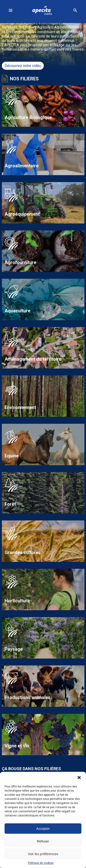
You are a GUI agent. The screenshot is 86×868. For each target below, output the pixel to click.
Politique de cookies (41, 863)
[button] (79, 778)
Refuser (43, 841)
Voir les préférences (43, 854)
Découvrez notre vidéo (23, 66)
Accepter (43, 829)
